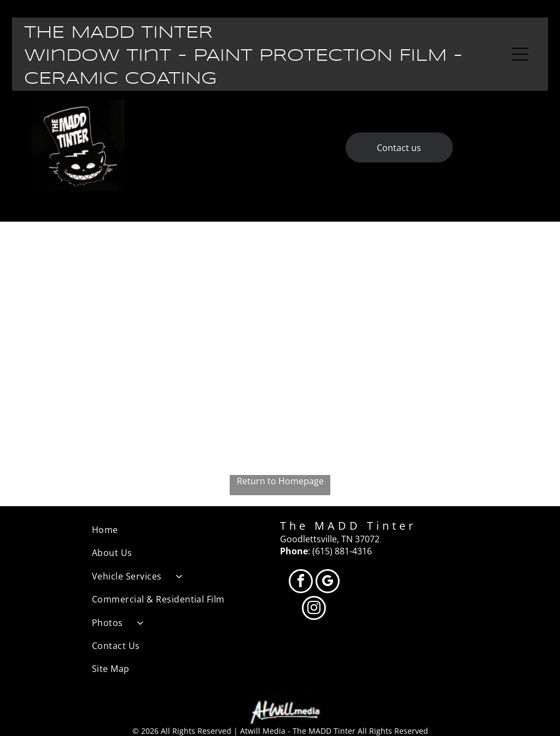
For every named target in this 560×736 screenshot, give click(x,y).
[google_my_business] (328, 583)
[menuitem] (186, 530)
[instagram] (314, 609)
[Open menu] (520, 54)
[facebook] (301, 583)
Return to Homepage (280, 481)
